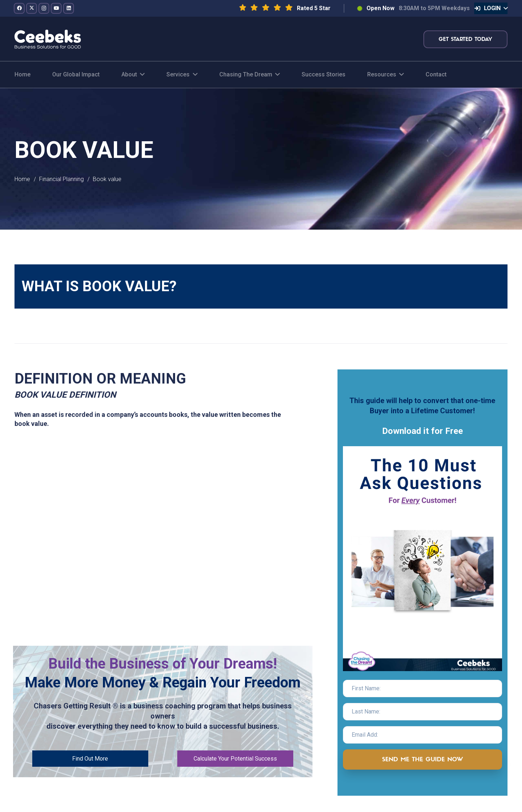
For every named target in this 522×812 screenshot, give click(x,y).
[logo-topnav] (48, 39)
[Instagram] (44, 8)
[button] (491, 8)
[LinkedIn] (69, 8)
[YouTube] (56, 8)
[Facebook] (19, 8)
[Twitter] (32, 8)
